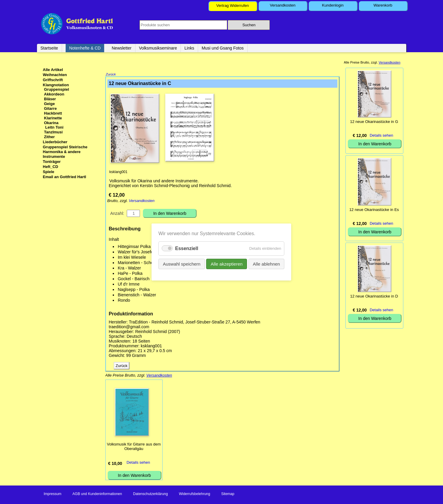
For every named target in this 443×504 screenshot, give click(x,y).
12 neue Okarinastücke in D (374, 296)
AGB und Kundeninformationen (97, 494)
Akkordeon (54, 94)
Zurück (111, 75)
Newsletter (121, 48)
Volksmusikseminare (158, 48)
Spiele (49, 172)
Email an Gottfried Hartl (65, 177)
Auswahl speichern (182, 264)
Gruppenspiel (57, 89)
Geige (50, 104)
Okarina (51, 123)
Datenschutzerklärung (151, 494)
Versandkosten (283, 5)
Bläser (50, 99)
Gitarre (51, 108)
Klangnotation (56, 85)
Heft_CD (51, 167)
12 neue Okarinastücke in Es (374, 210)
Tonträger (52, 162)
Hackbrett (53, 113)
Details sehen (138, 463)
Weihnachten (55, 75)
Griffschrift (53, 80)
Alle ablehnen (267, 264)
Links (189, 48)
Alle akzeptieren (227, 264)
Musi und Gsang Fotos (223, 48)
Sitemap (228, 494)
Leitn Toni (54, 127)
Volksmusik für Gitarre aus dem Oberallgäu (134, 447)
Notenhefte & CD (85, 48)
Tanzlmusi (54, 132)
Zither (50, 137)
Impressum (53, 494)
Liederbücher (55, 142)
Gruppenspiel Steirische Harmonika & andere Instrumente (65, 152)
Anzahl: (117, 214)
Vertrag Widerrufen (233, 6)
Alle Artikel (53, 70)
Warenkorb (383, 5)
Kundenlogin (333, 5)
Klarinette (53, 118)
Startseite (49, 48)
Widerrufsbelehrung (195, 494)
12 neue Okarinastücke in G (374, 122)
